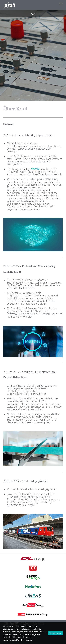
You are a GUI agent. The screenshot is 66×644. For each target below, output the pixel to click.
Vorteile (35, 169)
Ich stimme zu (55, 633)
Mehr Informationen (25, 640)
